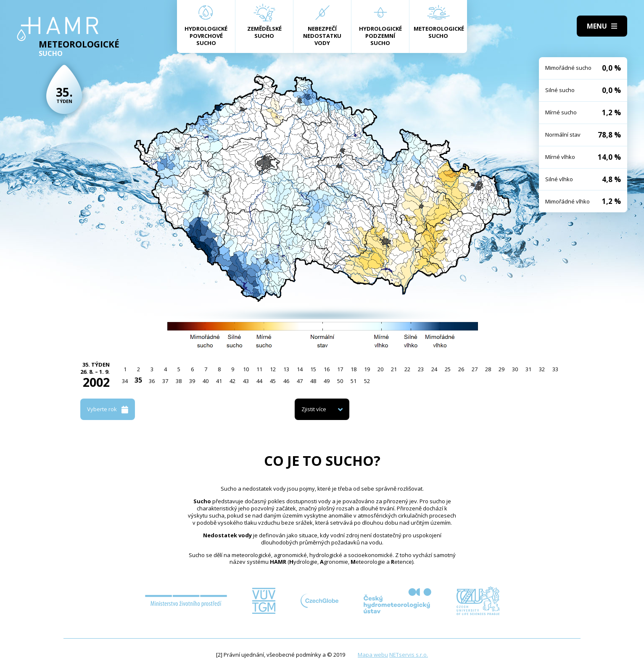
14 (300, 369)
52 (367, 381)
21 (394, 369)
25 (448, 369)
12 (273, 369)
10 (246, 369)
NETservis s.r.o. (409, 655)
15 (313, 369)
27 (475, 369)
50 (340, 381)
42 (232, 381)
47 (300, 381)
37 (165, 381)
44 (259, 381)
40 (206, 381)
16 (327, 369)
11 (259, 369)
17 (340, 369)
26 (461, 369)
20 (380, 369)
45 (273, 381)
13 (286, 369)
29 (501, 369)
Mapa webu (373, 655)
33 (555, 369)
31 (528, 369)
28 (488, 369)
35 (138, 380)
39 (192, 381)
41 (219, 381)
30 (515, 369)
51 (354, 381)
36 (152, 381)
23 (421, 369)
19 (367, 369)
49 (327, 381)
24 (434, 369)
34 (125, 381)
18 (354, 369)
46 (286, 381)
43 (246, 381)
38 (179, 381)
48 (313, 381)
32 (542, 369)
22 (407, 369)
